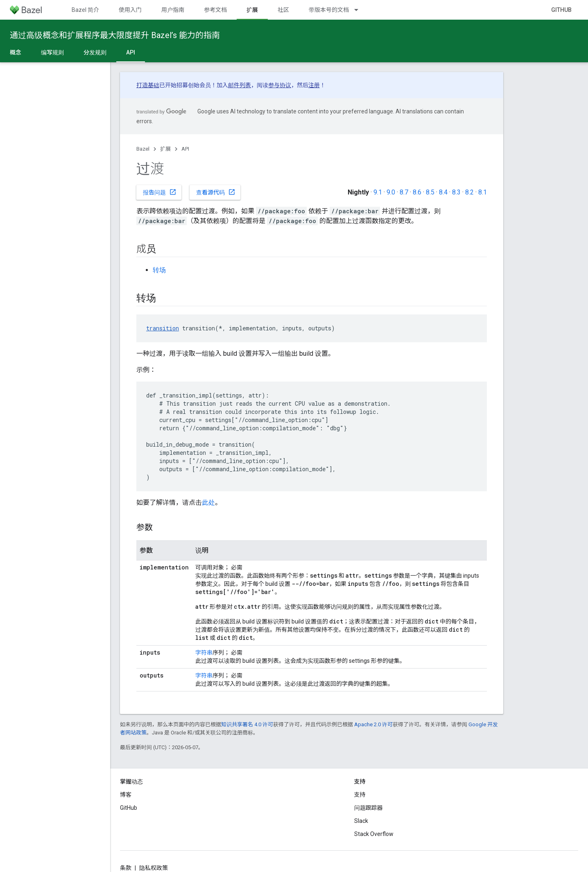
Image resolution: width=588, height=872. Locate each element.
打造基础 (148, 85)
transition (163, 328)
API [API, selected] (131, 52)
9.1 (378, 192)
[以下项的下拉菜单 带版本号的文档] (360, 10)
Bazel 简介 (85, 10)
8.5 (430, 192)
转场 (159, 270)
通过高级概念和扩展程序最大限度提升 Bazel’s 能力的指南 (115, 35)
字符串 (204, 653)
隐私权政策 (154, 868)
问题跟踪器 (369, 808)
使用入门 (130, 10)
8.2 (469, 192)
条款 (126, 868)
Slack (361, 821)
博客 (126, 795)
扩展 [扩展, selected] (252, 10)
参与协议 (280, 85)
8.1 (483, 192)
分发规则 (95, 52)
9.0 (391, 192)
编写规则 (52, 52)
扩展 (165, 149)
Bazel (143, 149)
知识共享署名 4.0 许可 (247, 724)
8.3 (456, 192)
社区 (283, 10)
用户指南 (173, 10)
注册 (314, 85)
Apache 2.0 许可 (373, 724)
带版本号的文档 (329, 10)
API (185, 149)
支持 (360, 795)
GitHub (561, 10)
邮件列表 (240, 85)
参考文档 (215, 10)
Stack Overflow (374, 834)
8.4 (443, 192)
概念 (16, 52)
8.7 (404, 192)
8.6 (417, 192)
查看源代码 (216, 192)
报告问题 (160, 192)
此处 (208, 503)
